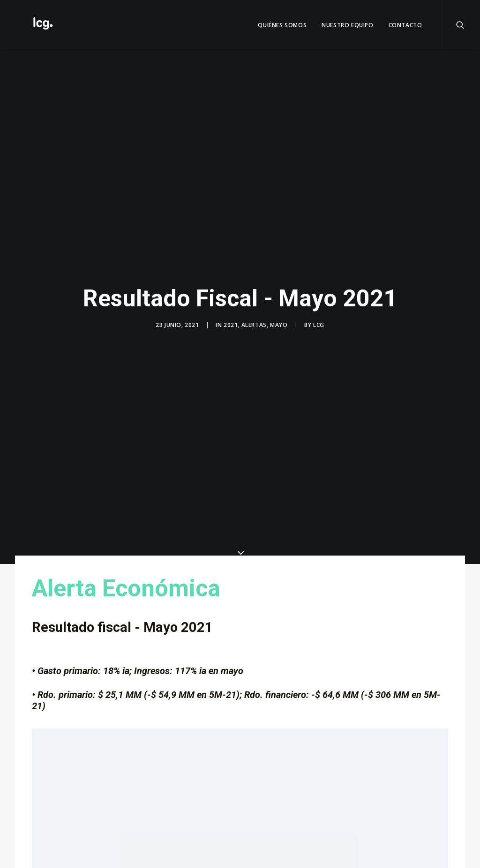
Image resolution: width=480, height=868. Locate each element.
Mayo (279, 318)
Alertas (254, 318)
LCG (319, 318)
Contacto (405, 25)
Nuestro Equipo (347, 25)
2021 (231, 318)
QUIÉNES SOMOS (282, 25)
